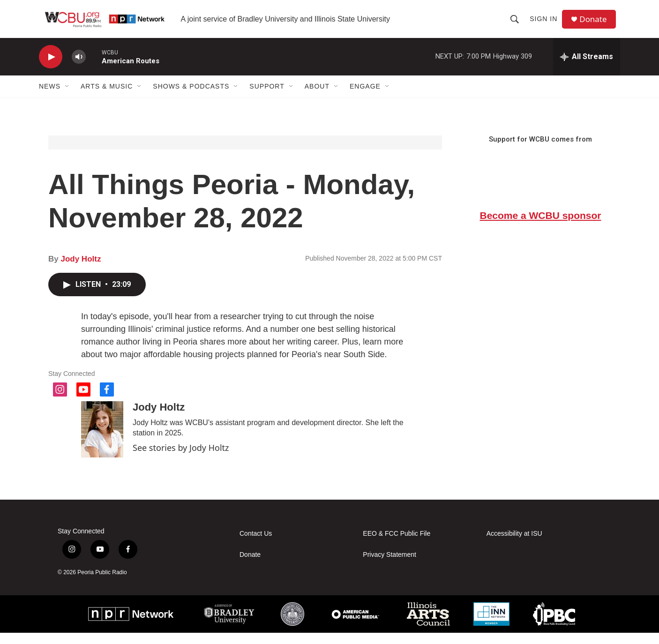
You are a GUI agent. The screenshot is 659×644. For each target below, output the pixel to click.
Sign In (546, 24)
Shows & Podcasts (191, 97)
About (317, 97)
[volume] (79, 68)
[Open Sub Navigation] (67, 97)
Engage (365, 97)
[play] (51, 68)
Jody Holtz (81, 270)
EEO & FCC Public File (397, 545)
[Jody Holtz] (102, 441)
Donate (596, 25)
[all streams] (587, 68)
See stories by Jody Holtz (181, 459)
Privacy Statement (389, 566)
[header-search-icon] (517, 24)
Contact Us (256, 545)
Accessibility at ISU (514, 545)
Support (267, 97)
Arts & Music (107, 97)
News (50, 97)
